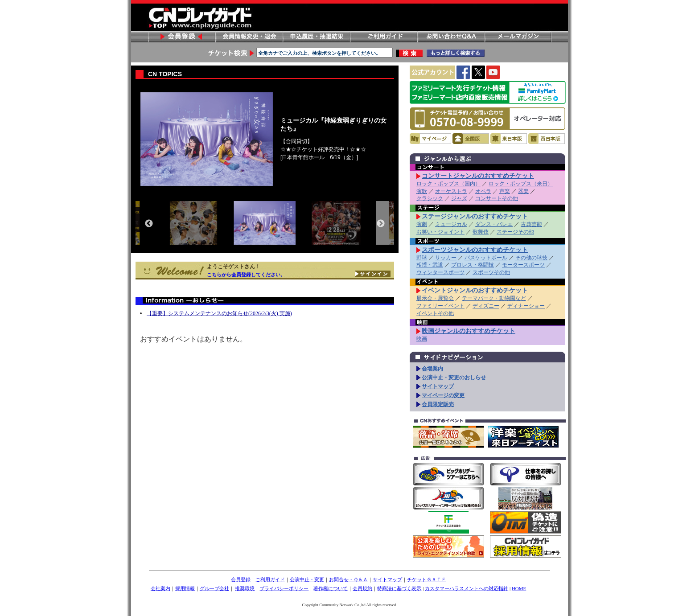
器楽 (523, 191)
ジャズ (459, 198)
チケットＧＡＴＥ (427, 579)
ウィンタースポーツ (440, 272)
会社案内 (160, 588)
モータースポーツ (523, 265)
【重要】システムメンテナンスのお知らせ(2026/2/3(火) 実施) (219, 313)
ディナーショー (526, 306)
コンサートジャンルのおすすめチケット (478, 176)
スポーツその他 (491, 272)
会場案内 (432, 369)
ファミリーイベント (440, 306)
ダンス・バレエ (494, 224)
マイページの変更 (443, 395)
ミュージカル (451, 224)
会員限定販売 (438, 404)
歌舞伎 (481, 232)
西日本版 (547, 139)
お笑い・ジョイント (440, 232)
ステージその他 (515, 232)
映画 (422, 339)
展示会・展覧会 (435, 298)
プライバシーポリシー (284, 588)
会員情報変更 (249, 37)
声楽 (505, 191)
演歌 (422, 191)
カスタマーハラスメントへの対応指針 (467, 588)
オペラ (483, 191)
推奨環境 (245, 588)
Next (381, 224)
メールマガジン (518, 37)
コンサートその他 (497, 198)
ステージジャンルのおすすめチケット (475, 216)
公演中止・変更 (307, 579)
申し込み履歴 (316, 37)
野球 (422, 258)
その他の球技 (531, 258)
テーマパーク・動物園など (494, 298)
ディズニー (486, 306)
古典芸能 (531, 224)
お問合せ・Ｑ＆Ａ (348, 579)
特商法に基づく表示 (399, 588)
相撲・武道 (430, 265)
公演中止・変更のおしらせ (454, 378)
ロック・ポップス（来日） (521, 184)
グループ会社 (214, 588)
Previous (149, 224)
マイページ (430, 139)
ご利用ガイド (383, 37)
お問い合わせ (451, 37)
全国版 (471, 139)
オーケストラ (451, 191)
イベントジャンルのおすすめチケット (475, 290)
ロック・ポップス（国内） (448, 184)
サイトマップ (438, 386)
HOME (519, 588)
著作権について (331, 588)
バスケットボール (486, 258)
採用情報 (185, 588)
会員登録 (181, 37)
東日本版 (509, 139)
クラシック (430, 198)
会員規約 (362, 588)
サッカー (446, 258)
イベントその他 (435, 313)
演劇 (422, 224)
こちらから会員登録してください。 (246, 275)
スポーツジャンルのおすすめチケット (475, 250)
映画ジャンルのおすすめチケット (469, 331)
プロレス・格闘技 (473, 265)
